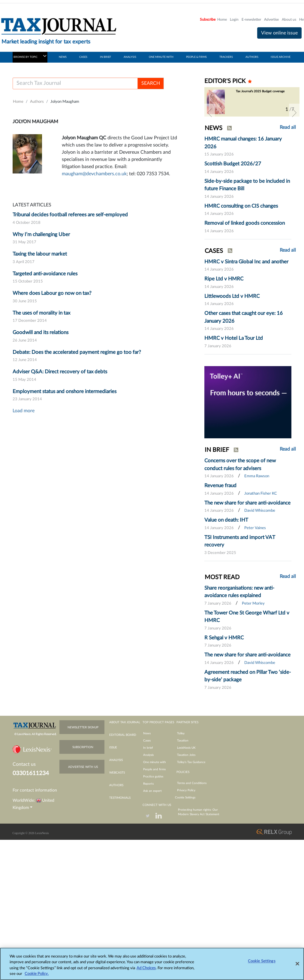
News (147, 733)
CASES (83, 57)
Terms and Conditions (192, 783)
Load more (24, 411)
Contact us (24, 764)
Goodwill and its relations (41, 332)
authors (116, 785)
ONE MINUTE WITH (161, 57)
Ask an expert (152, 791)
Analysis (148, 755)
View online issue (279, 33)
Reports (148, 784)
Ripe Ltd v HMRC (224, 279)
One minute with (155, 762)
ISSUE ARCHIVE (281, 57)
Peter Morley (253, 604)
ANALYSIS (130, 57)
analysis (116, 760)
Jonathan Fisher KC (261, 494)
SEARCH (151, 83)
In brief (148, 748)
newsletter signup (83, 727)
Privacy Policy (186, 790)
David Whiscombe (260, 511)
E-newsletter (251, 19)
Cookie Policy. (37, 977)
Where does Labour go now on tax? (52, 293)
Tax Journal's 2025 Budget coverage (260, 91)
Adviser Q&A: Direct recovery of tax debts (60, 372)
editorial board (123, 735)
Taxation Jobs (186, 755)
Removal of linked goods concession (245, 223)
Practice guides (153, 777)
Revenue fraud (220, 486)
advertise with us (83, 767)
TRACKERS (226, 57)
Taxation (183, 741)
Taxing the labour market (40, 254)
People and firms (154, 769)
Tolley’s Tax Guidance (191, 762)
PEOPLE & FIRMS (196, 57)
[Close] (297, 967)
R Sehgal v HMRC (224, 638)
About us (289, 19)
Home (222, 19)
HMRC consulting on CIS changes (241, 206)
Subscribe (208, 19)
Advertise (271, 19)
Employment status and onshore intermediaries (65, 391)
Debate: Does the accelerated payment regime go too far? (77, 352)
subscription (83, 747)
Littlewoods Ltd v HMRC (232, 296)
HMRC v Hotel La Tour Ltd (234, 338)
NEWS (63, 57)
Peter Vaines (255, 528)
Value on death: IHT (226, 520)
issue (113, 748)
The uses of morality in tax (41, 313)
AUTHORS (252, 57)
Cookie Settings (185, 798)
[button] (210, 113)
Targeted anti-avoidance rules (45, 274)
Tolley (181, 733)
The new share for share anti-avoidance (247, 503)
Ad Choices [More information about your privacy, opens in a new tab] (146, 971)
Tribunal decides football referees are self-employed (70, 215)
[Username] (75, 83)
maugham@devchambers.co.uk (94, 174)
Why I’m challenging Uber (41, 234)
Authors (37, 102)
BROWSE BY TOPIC (30, 56)
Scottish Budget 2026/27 (233, 164)
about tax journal (125, 722)
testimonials (120, 798)
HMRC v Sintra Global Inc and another (246, 262)
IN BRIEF (105, 57)
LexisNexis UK (186, 748)
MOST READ (222, 577)
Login (234, 19)
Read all (288, 127)
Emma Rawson (257, 476)
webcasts (117, 773)
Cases (147, 741)
